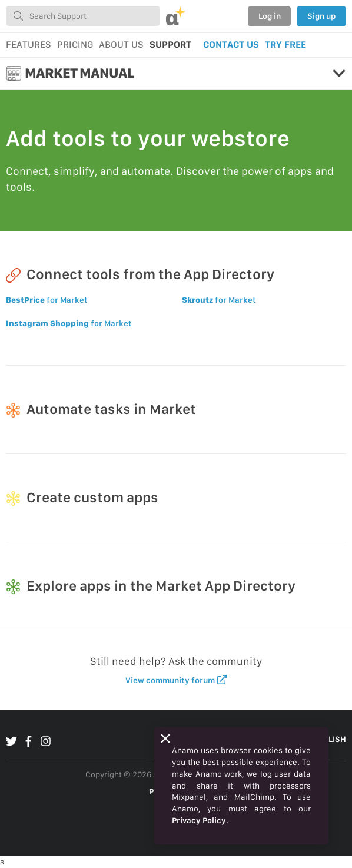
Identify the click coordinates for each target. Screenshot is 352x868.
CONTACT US (231, 44)
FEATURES (29, 44)
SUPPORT (170, 44)
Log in (270, 16)
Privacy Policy (199, 820)
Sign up (321, 16)
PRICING (75, 44)
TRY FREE (285, 44)
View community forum (176, 680)
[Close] (165, 738)
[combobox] (83, 16)
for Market (47, 300)
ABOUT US (121, 44)
